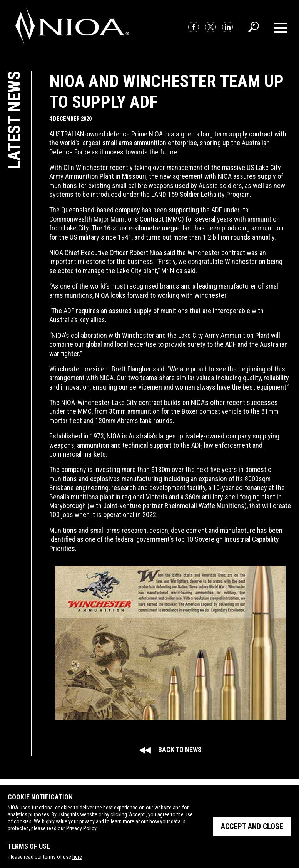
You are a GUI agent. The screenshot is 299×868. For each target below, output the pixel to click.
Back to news (170, 750)
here (77, 857)
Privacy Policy (81, 828)
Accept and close (252, 826)
